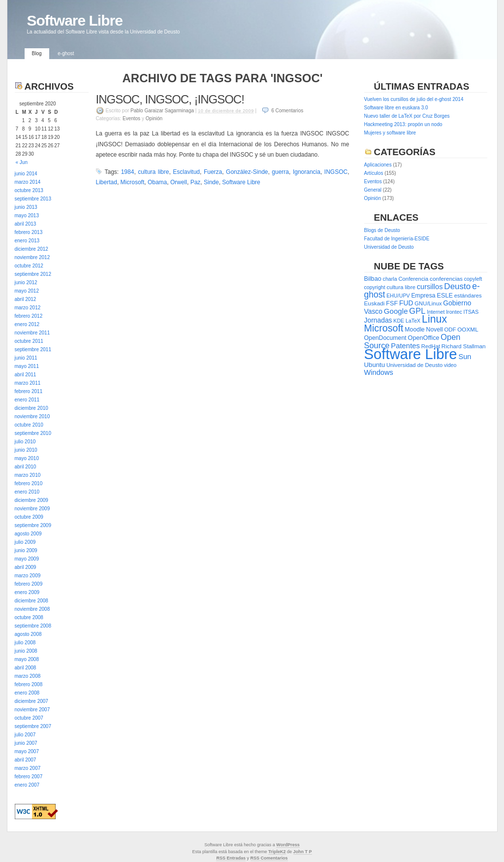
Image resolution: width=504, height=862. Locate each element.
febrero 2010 (29, 483)
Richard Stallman (464, 346)
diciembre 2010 (31, 408)
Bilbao (373, 279)
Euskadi (375, 303)
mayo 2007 (27, 751)
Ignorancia (307, 172)
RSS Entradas (231, 858)
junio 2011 (26, 358)
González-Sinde (247, 172)
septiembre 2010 (33, 433)
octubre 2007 (29, 718)
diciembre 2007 (31, 701)
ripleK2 (278, 852)
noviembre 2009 (32, 509)
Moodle (414, 330)
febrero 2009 (29, 584)
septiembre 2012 (33, 274)
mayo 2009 (27, 559)
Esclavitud (186, 172)
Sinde (211, 182)
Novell (435, 330)
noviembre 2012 (32, 257)
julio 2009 (25, 542)
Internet (436, 312)
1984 (128, 172)
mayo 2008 (27, 659)
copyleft (473, 279)
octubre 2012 (29, 266)
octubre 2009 (29, 517)
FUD (406, 303)
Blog (37, 53)
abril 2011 (26, 375)
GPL (417, 311)
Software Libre (75, 20)
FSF (392, 303)
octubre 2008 (29, 617)
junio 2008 (26, 651)
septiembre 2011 (33, 349)
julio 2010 (25, 442)
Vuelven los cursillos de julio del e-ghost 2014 (414, 99)
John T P (303, 852)
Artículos (374, 173)
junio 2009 (26, 550)
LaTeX (413, 321)
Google (396, 311)
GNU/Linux (428, 303)
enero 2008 (27, 693)
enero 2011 (27, 400)
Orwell (179, 182)
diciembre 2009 (31, 500)
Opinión (154, 118)
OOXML (468, 330)
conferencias (446, 279)
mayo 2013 (27, 215)
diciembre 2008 (31, 601)
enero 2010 (27, 492)
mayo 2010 (27, 458)
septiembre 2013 (33, 199)
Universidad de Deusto (389, 247)
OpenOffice (424, 338)
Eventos (131, 118)
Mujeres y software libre (390, 133)
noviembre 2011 (32, 333)
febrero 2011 (29, 391)
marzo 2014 (28, 182)
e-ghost (66, 53)
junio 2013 (26, 207)
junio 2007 (26, 743)
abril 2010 (26, 467)
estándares (468, 296)
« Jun (22, 162)
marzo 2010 (28, 475)
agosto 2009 (28, 534)
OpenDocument (385, 338)
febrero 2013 (29, 232)
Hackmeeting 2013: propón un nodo (403, 124)
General (373, 190)
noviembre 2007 (32, 710)
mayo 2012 (27, 291)
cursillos (430, 287)
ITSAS (471, 312)
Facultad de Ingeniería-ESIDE (397, 239)
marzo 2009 (28, 576)
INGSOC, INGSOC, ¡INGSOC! (170, 99)
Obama (157, 182)
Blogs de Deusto (382, 230)
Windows (379, 372)
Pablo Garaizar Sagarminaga (162, 111)
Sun (465, 357)
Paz (196, 182)
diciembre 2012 (31, 249)
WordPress (288, 845)
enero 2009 (27, 592)
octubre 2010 (29, 425)
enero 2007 (27, 785)
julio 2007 (25, 735)
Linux (434, 319)
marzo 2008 (28, 676)
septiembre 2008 (33, 626)
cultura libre (153, 172)
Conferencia (413, 279)
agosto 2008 (28, 634)
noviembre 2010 (32, 416)
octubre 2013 (29, 190)
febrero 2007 (29, 777)
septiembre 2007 (33, 726)
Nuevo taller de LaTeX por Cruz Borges (407, 116)
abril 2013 (26, 224)
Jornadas (378, 320)
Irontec (454, 312)
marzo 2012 (28, 308)
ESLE (444, 295)
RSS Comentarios (269, 858)
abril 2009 (26, 567)
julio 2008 (25, 643)
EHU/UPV (398, 296)
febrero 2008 (29, 684)
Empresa (423, 296)
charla (390, 279)
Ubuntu (375, 365)
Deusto (457, 286)
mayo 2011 (27, 366)
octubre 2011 (29, 341)
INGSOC (336, 172)
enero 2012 (27, 324)
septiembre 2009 (33, 525)
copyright (375, 287)
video (450, 365)
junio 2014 (26, 174)
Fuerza (213, 172)
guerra (280, 172)
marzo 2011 (28, 383)
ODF (450, 330)
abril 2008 (26, 668)
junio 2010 (26, 450)
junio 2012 (26, 282)
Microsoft (133, 182)
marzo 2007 (28, 768)
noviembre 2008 (32, 609)
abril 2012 (26, 299)
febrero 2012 (29, 316)
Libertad (107, 182)
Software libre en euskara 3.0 (396, 108)
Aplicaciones (378, 165)
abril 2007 (26, 760)
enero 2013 (27, 241)
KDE (399, 321)
